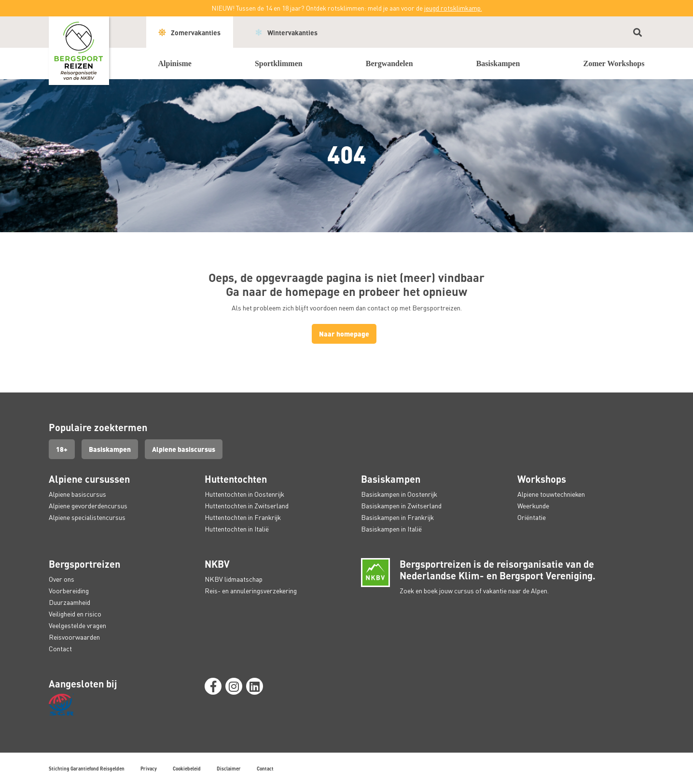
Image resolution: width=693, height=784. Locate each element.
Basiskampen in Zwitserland (401, 506)
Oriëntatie (532, 517)
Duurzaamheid (69, 602)
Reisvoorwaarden (74, 637)
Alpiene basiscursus (184, 449)
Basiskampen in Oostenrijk (399, 494)
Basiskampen (110, 449)
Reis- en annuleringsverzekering (251, 591)
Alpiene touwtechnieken (551, 494)
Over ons (62, 579)
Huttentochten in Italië (237, 529)
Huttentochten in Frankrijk (243, 517)
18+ (62, 449)
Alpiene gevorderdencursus (88, 506)
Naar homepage (344, 334)
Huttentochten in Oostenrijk (244, 494)
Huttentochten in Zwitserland (247, 506)
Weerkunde (533, 506)
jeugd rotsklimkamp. (453, 8)
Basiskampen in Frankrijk (397, 517)
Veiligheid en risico (75, 614)
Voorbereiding (69, 591)
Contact (60, 649)
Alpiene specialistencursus (87, 517)
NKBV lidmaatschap (234, 579)
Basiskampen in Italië (391, 529)
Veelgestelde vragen (77, 625)
